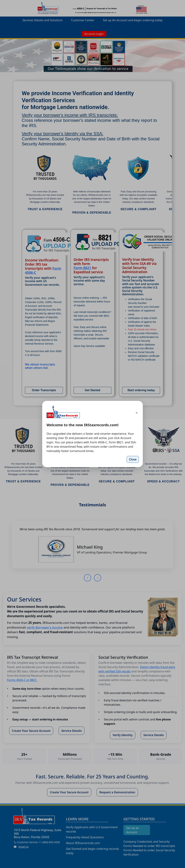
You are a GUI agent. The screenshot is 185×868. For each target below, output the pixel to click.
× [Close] (137, 413)
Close (133, 459)
